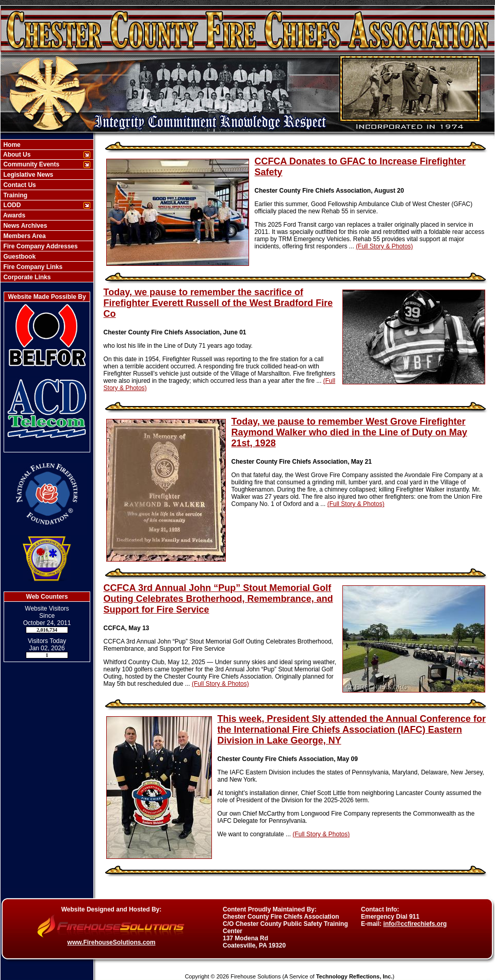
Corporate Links (26, 277)
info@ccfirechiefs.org (415, 924)
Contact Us (19, 185)
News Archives (24, 226)
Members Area (24, 236)
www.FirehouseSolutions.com (112, 942)
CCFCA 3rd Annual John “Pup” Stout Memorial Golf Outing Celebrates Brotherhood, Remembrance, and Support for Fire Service (218, 599)
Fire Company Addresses (40, 246)
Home (11, 145)
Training (14, 195)
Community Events (30, 164)
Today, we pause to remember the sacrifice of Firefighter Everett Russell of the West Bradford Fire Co (218, 303)
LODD (11, 205)
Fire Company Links (32, 267)
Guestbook (19, 257)
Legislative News (27, 175)
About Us (16, 155)
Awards (13, 215)
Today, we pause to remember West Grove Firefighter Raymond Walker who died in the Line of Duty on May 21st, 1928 (349, 432)
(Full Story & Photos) (384, 246)
